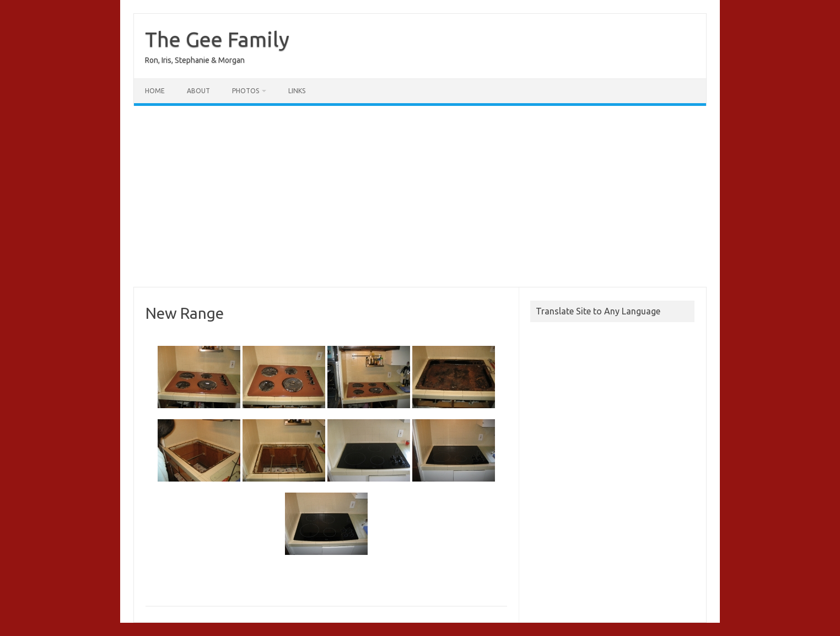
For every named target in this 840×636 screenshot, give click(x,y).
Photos (246, 91)
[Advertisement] (420, 196)
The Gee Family (217, 39)
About (198, 91)
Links (297, 91)
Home (155, 91)
